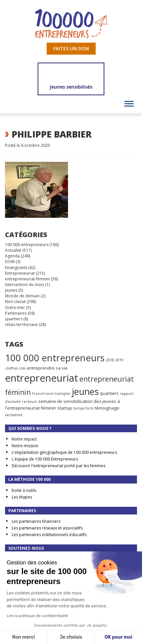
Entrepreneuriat (20, 273)
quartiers (14, 319)
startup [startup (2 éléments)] (65, 408)
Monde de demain (22, 296)
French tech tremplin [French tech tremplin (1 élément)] (51, 394)
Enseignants (16, 268)
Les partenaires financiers (36, 521)
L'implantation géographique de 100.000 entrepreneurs (64, 452)
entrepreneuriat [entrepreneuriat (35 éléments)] (41, 378)
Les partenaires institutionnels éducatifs (49, 535)
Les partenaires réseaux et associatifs (47, 528)
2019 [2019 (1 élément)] (119, 360)
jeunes (11, 290)
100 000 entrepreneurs (27, 245)
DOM (10, 262)
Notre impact (24, 439)
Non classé (15, 302)
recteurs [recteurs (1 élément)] (29, 402)
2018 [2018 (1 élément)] (110, 360)
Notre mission (25, 446)
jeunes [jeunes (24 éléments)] (85, 391)
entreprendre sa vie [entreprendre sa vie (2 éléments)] (47, 368)
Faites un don (71, 48)
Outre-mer (15, 308)
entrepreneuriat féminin (27, 279)
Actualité (13, 250)
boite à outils (24, 490)
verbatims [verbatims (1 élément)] (14, 415)
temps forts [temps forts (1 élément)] (83, 408)
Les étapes (22, 497)
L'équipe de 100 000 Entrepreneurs (45, 459)
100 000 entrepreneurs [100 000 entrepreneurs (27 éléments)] (55, 358)
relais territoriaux (21, 324)
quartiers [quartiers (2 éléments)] (109, 393)
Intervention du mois (24, 285)
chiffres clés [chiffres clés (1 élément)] (15, 368)
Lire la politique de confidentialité (37, 616)
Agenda (12, 256)
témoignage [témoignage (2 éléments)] (107, 408)
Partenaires (16, 313)
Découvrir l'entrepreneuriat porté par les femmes (58, 466)
